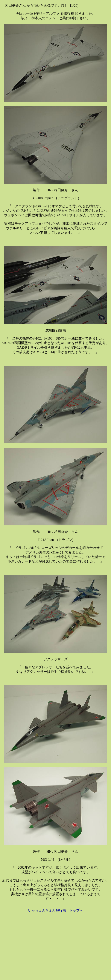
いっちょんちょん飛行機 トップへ (56, 910)
